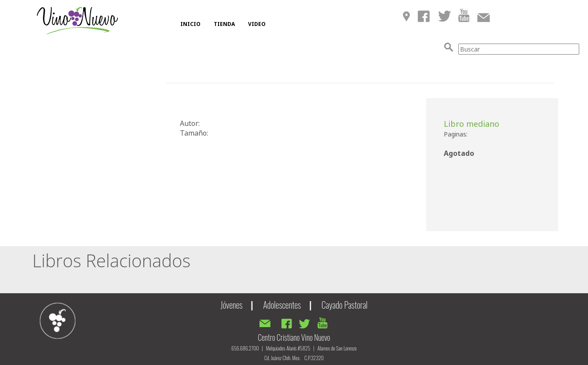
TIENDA (224, 24)
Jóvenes (231, 305)
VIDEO (257, 24)
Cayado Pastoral (345, 305)
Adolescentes (282, 305)
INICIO (190, 24)
